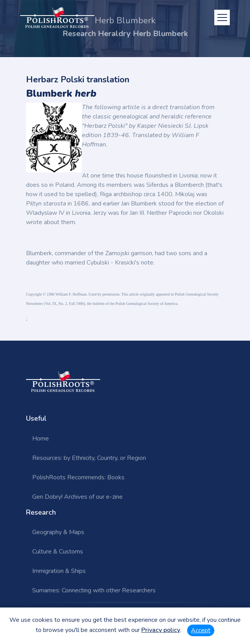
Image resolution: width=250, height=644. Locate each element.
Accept (201, 630)
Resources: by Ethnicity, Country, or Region (89, 458)
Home (41, 439)
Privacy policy (161, 630)
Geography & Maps (58, 532)
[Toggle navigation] (222, 17)
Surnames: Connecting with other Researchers (94, 590)
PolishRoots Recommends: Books (78, 477)
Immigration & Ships (59, 571)
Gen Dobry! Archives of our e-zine (77, 497)
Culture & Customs (58, 552)
